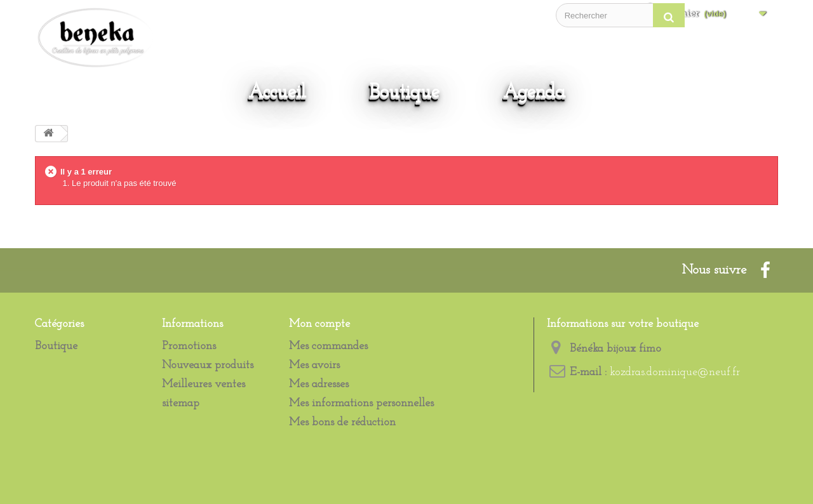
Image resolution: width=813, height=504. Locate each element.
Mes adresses (319, 384)
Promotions (189, 346)
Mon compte (319, 324)
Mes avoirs (314, 365)
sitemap (181, 403)
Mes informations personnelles (361, 403)
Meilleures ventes (204, 384)
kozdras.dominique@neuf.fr (675, 372)
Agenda (534, 92)
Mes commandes (328, 346)
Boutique (405, 92)
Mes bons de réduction (342, 422)
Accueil (277, 92)
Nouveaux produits (208, 365)
